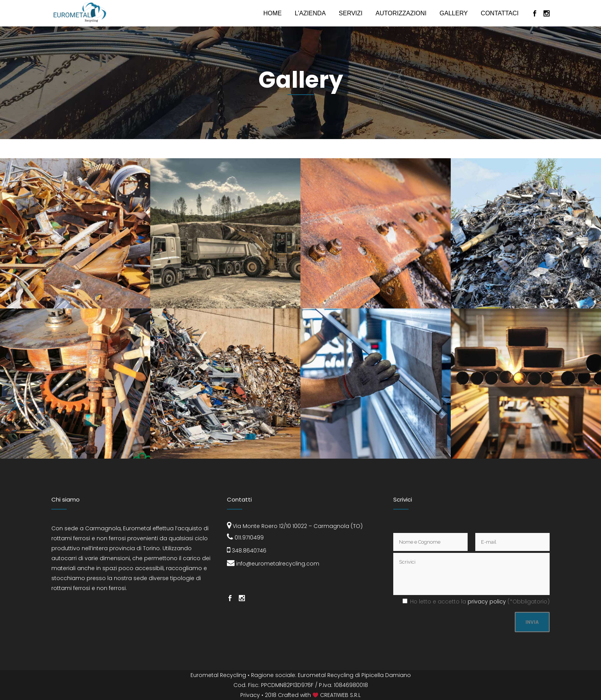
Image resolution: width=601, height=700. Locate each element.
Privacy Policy (487, 602)
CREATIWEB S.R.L (340, 695)
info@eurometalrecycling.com (273, 564)
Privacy (250, 695)
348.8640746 (247, 551)
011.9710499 (245, 538)
